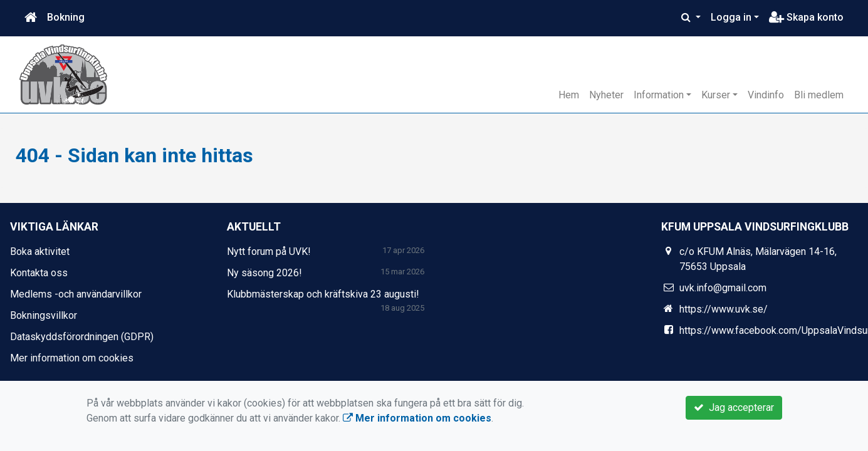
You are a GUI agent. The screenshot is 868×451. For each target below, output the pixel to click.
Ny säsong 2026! (264, 273)
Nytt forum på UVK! (269, 251)
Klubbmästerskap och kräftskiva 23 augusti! (323, 294)
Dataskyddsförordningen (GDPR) (82, 337)
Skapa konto (806, 17)
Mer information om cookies (72, 358)
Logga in (731, 17)
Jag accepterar (734, 407)
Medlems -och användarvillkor (76, 294)
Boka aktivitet (40, 251)
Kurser (716, 95)
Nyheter (606, 95)
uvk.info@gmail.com (723, 288)
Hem (569, 95)
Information (659, 95)
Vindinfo (766, 95)
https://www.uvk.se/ (724, 309)
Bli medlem (819, 95)
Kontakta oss (39, 273)
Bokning (66, 17)
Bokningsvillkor (44, 315)
